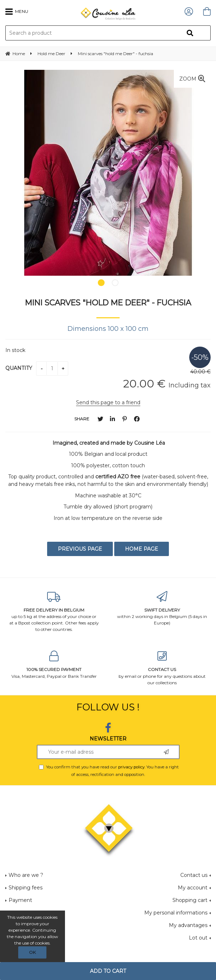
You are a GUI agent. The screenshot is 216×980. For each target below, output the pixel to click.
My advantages (188, 925)
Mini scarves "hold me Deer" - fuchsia (108, 303)
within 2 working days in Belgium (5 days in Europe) (162, 609)
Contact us (194, 875)
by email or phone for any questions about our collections (162, 668)
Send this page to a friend (108, 402)
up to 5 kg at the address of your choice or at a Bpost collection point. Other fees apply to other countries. (54, 612)
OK (32, 952)
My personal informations (176, 913)
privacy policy (131, 767)
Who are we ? (26, 875)
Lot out (198, 938)
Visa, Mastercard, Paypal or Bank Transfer (54, 665)
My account (193, 888)
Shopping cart (190, 900)
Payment (20, 900)
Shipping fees (26, 888)
